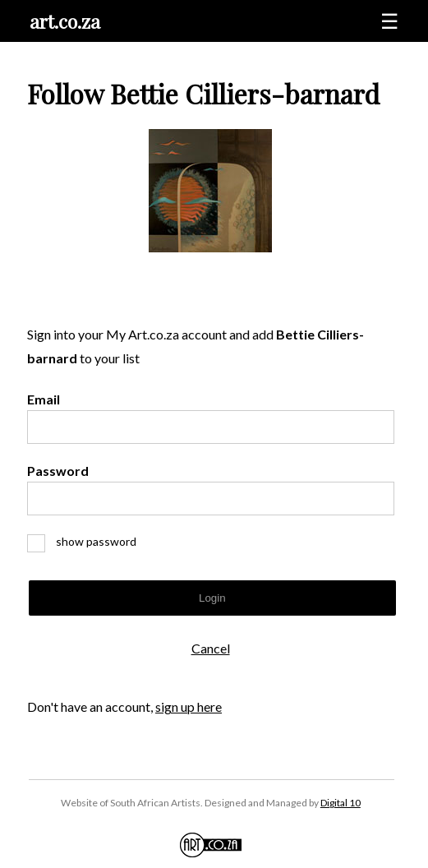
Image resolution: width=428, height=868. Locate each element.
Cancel (211, 648)
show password (89, 541)
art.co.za (65, 21)
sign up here (189, 706)
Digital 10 (341, 803)
